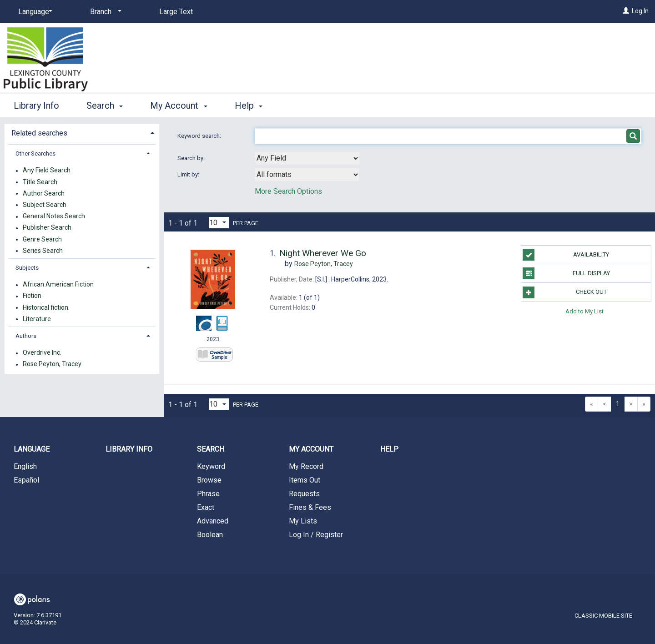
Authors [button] (26, 336)
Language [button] (32, 449)
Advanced (213, 521)
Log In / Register (316, 535)
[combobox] (307, 158)
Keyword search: (200, 136)
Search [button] (105, 106)
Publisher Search (47, 228)
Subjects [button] (27, 268)
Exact (206, 507)
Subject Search (45, 205)
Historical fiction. (46, 307)
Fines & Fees (310, 507)
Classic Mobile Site (603, 616)
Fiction (32, 296)
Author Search (44, 193)
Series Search (43, 251)
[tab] (82, 132)
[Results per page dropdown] (219, 223)
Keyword (211, 466)
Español (26, 480)
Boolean (210, 535)
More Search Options (288, 191)
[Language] (34, 12)
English (25, 466)
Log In (640, 11)
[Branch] (104, 12)
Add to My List (584, 311)
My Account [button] (179, 106)
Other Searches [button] (35, 153)
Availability (566, 255)
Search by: (192, 158)
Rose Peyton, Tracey (52, 364)
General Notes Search (54, 216)
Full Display (566, 273)
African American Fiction (58, 285)
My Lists (303, 521)
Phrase (208, 494)
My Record (306, 466)
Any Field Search (47, 171)
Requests (304, 494)
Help (389, 449)
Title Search (40, 182)
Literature (37, 319)
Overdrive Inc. (42, 353)
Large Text (176, 12)
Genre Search (42, 239)
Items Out (305, 480)
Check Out (564, 292)
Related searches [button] (39, 133)
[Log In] (626, 11)
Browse (209, 480)
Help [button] (249, 106)
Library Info (36, 106)
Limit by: (189, 174)
